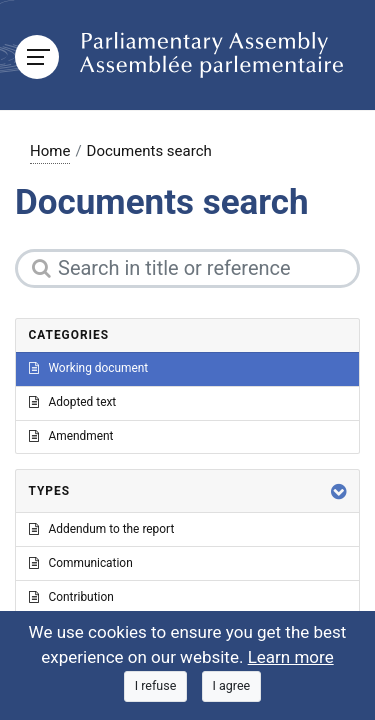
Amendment (71, 436)
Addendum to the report (102, 529)
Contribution (71, 597)
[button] (339, 491)
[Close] (156, 686)
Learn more (291, 657)
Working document (89, 368)
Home (50, 151)
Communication (81, 563)
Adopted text (73, 402)
